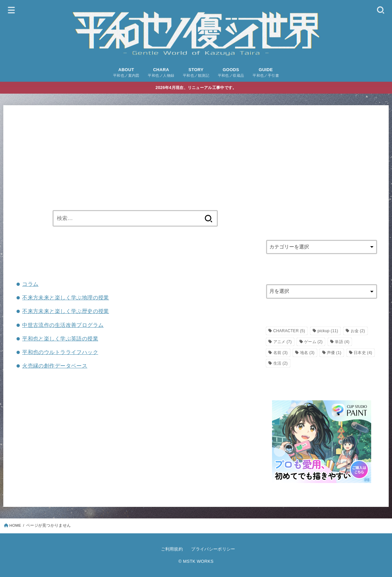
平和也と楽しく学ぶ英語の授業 (60, 338)
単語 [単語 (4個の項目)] (342, 342)
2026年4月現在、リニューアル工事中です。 (196, 88)
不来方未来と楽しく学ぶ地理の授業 (66, 297)
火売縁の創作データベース (55, 366)
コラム (30, 284)
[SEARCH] (380, 10)
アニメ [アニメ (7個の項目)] (283, 342)
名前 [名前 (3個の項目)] (281, 353)
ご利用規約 (172, 549)
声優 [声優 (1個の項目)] (334, 353)
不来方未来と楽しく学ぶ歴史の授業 (66, 311)
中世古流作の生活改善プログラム (63, 325)
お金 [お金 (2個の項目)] (358, 331)
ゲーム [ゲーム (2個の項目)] (313, 342)
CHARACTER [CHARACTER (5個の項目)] (289, 331)
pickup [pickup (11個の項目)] (328, 331)
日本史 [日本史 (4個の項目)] (363, 353)
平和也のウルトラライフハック (60, 352)
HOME (15, 525)
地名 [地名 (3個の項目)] (307, 353)
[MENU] (12, 10)
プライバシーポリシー (213, 549)
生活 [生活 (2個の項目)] (281, 363)
